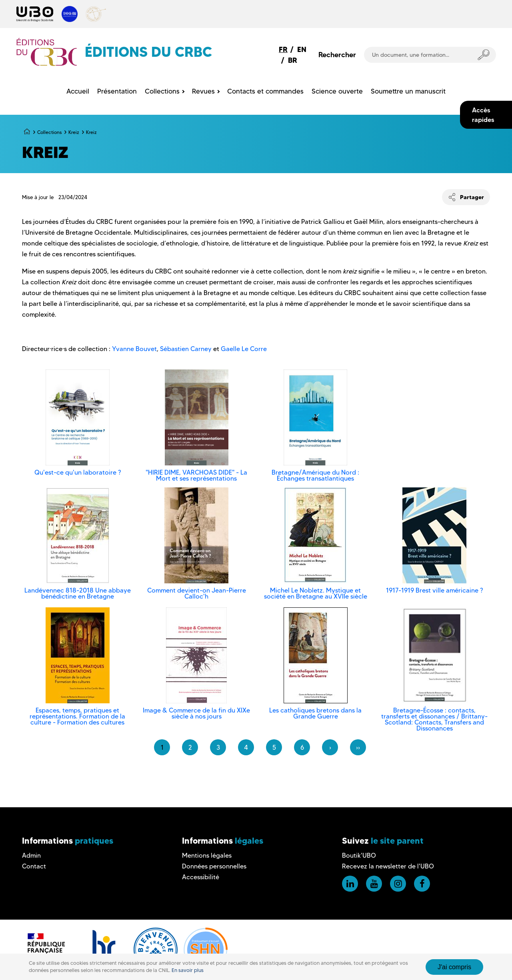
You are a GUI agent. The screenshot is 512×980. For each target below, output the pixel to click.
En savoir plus (188, 970)
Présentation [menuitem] (117, 91)
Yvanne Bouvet (134, 349)
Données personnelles (214, 866)
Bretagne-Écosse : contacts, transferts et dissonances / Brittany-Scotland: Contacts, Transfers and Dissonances (434, 719)
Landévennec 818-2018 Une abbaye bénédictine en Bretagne (78, 593)
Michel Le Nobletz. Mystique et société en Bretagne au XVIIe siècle (316, 593)
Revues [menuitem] (203, 91)
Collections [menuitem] (162, 91)
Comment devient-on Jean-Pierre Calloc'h (197, 593)
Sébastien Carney (186, 349)
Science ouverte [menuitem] (337, 91)
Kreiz (74, 132)
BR (293, 60)
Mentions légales (207, 855)
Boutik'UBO (359, 855)
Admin (31, 855)
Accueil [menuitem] (78, 91)
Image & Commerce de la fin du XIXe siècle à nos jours (196, 713)
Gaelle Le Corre (244, 349)
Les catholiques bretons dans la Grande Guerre (315, 713)
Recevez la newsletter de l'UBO (388, 866)
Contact (34, 866)
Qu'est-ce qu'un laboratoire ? (78, 472)
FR (283, 49)
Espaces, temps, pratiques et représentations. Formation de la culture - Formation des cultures (77, 716)
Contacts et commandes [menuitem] (265, 91)
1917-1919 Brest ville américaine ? (434, 590)
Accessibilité (201, 877)
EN (302, 49)
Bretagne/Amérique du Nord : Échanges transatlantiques (315, 475)
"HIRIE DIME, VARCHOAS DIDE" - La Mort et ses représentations (196, 475)
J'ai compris (454, 967)
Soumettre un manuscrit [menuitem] (408, 91)
